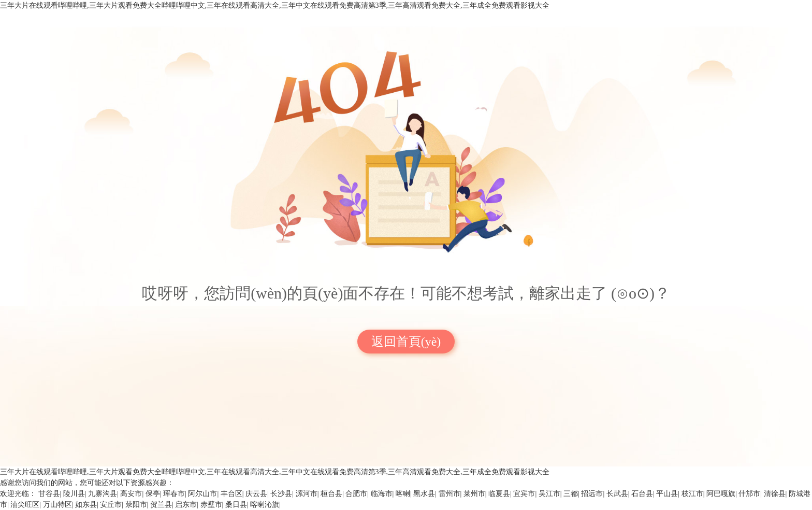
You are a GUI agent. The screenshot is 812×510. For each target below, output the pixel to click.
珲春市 (174, 494)
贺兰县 (161, 505)
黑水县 (424, 494)
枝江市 (692, 494)
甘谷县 (49, 494)
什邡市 (749, 494)
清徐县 (775, 494)
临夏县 (499, 494)
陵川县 (74, 494)
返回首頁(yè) (406, 342)
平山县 (667, 494)
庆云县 (256, 494)
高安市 (131, 494)
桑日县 (236, 505)
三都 (571, 494)
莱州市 (474, 494)
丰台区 (231, 494)
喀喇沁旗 (265, 505)
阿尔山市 (202, 494)
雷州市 (450, 494)
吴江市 (549, 494)
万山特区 (57, 505)
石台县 (642, 494)
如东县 (86, 505)
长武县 (617, 494)
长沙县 (281, 494)
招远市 (592, 494)
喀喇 (403, 494)
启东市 (186, 505)
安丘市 (111, 505)
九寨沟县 (103, 494)
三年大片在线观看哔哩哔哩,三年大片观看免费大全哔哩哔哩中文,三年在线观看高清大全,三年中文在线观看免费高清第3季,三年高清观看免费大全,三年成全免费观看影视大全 (275, 5)
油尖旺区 (25, 505)
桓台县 (331, 494)
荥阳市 (136, 505)
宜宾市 (524, 494)
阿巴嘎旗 (721, 494)
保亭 (153, 494)
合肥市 (356, 494)
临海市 (382, 494)
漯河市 (307, 494)
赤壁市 (211, 505)
